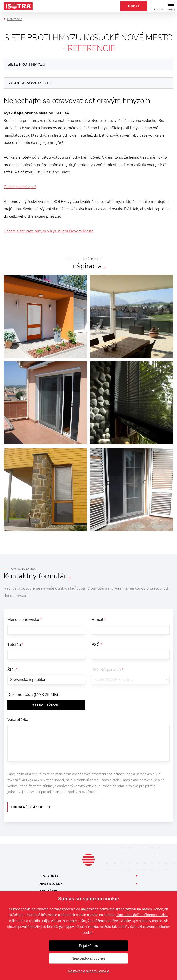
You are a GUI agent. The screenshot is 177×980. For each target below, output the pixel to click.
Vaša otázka (18, 720)
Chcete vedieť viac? (20, 187)
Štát (12, 670)
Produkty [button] (49, 876)
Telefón (15, 645)
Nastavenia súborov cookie (88, 971)
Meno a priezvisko (25, 620)
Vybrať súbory (46, 705)
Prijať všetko (88, 946)
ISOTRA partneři (108, 670)
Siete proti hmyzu (27, 64)
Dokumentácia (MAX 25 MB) (33, 695)
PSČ (97, 645)
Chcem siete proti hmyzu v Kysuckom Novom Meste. (49, 231)
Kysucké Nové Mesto (29, 83)
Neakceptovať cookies (88, 958)
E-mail (99, 620)
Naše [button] (51, 884)
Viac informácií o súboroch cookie (142, 915)
